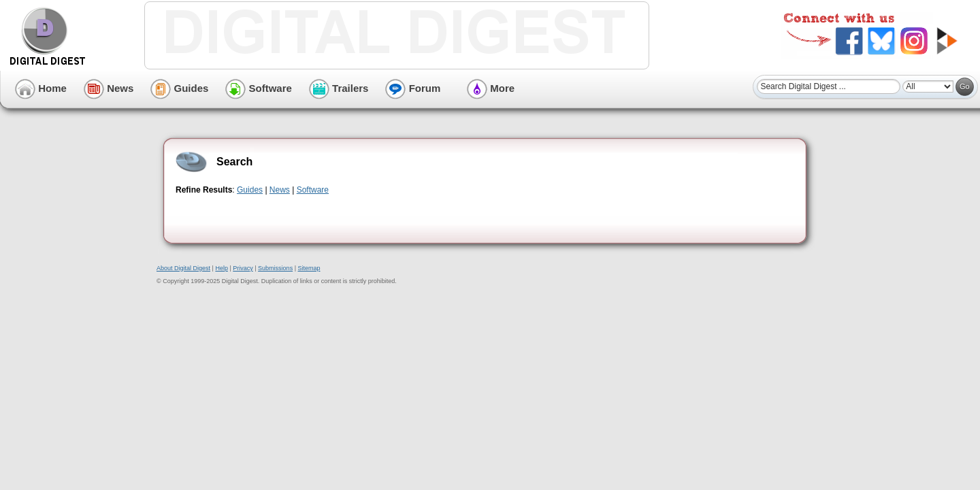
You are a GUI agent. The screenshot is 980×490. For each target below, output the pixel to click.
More (491, 88)
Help (222, 268)
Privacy (243, 268)
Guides (179, 88)
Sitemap (309, 268)
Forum (413, 88)
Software (259, 88)
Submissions (275, 268)
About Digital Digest (183, 268)
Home (41, 88)
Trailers (339, 88)
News (109, 88)
